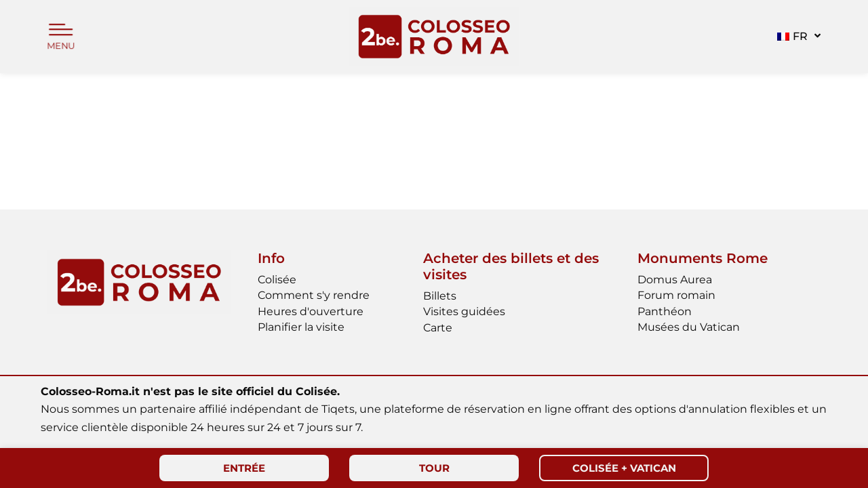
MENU (61, 46)
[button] (797, 37)
